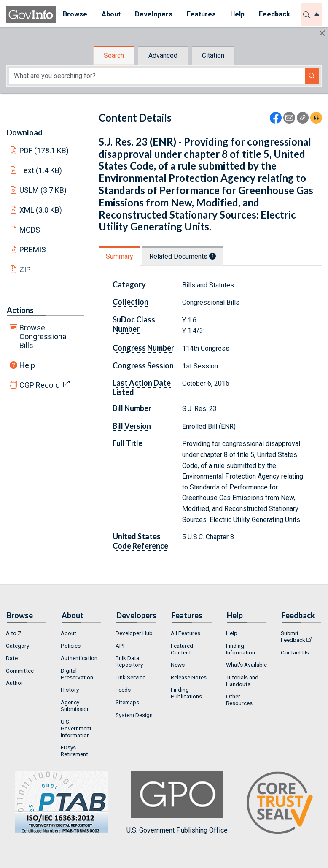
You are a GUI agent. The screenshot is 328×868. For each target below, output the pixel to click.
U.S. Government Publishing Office (177, 802)
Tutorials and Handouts (242, 681)
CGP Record (40, 385)
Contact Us (295, 652)
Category (129, 284)
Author (15, 683)
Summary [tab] (120, 256)
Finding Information (241, 649)
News (178, 665)
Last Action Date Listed (142, 387)
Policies (71, 646)
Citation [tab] (213, 55)
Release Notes (189, 677)
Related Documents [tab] (183, 256)
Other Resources (239, 700)
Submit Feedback (293, 636)
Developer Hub (134, 633)
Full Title (128, 443)
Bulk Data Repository (129, 661)
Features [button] (201, 14)
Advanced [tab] (163, 55)
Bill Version (132, 426)
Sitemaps (127, 702)
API (120, 646)
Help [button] (237, 14)
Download (25, 132)
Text (41, 170)
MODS (30, 230)
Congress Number (143, 348)
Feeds (123, 690)
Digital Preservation (77, 674)
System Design (134, 715)
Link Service (130, 677)
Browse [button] (75, 14)
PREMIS (33, 250)
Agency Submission (75, 706)
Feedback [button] (274, 14)
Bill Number (132, 408)
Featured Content (182, 649)
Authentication (79, 658)
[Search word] (157, 76)
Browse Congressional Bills (44, 337)
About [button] (111, 14)
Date (12, 658)
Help (27, 365)
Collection (130, 302)
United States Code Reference (140, 541)
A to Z (14, 633)
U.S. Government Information (76, 728)
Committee (20, 671)
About (69, 633)
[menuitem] (75, 15)
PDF (44, 150)
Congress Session (143, 365)
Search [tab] (114, 55)
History (70, 690)
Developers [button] (154, 14)
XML (41, 210)
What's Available (246, 665)
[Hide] (322, 33)
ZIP (25, 269)
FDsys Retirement (74, 751)
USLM (43, 190)
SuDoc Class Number (134, 324)
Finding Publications (186, 693)
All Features (186, 633)
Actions (20, 310)
